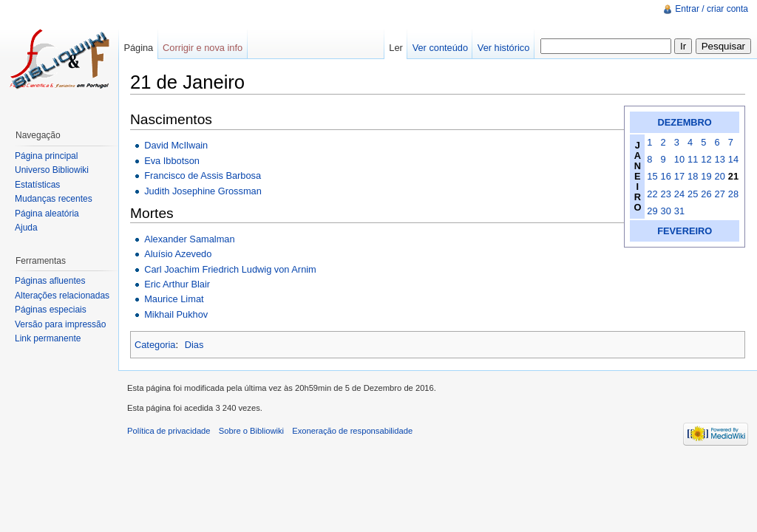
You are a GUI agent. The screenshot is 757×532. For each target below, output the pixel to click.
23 (666, 194)
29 (652, 211)
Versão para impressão (60, 324)
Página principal (46, 156)
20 (720, 176)
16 (666, 176)
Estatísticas (37, 185)
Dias (194, 345)
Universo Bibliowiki (52, 170)
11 (693, 159)
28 (733, 194)
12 (706, 159)
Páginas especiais (51, 310)
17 (679, 176)
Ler (396, 48)
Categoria (155, 345)
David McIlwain (176, 145)
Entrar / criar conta (712, 9)
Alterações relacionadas (62, 296)
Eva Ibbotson (172, 161)
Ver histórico (503, 48)
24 (679, 194)
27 (720, 194)
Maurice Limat (174, 299)
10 (679, 159)
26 (706, 194)
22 (652, 194)
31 (679, 211)
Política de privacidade (169, 431)
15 (652, 176)
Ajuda (26, 228)
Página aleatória (47, 214)
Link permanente (48, 338)
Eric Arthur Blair (177, 284)
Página (138, 48)
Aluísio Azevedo (178, 254)
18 (693, 176)
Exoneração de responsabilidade (352, 431)
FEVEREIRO (685, 231)
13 (720, 159)
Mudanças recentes (54, 199)
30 (666, 211)
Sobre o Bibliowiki (251, 431)
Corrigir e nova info (203, 48)
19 (706, 176)
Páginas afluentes (50, 281)
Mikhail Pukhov (176, 314)
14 (733, 159)
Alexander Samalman (189, 239)
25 (693, 194)
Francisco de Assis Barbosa (203, 175)
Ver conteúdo (440, 48)
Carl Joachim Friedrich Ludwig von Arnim (230, 269)
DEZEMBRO (685, 122)
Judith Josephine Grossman (203, 191)
